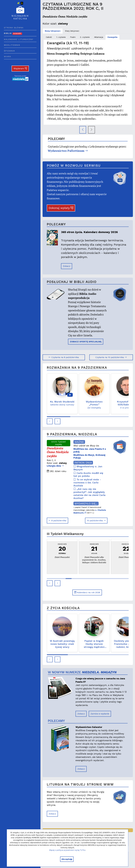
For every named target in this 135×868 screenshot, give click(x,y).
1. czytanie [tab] (61, 37)
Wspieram (20, 68)
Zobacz (67, 266)
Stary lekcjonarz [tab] (72, 31)
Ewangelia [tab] (112, 37)
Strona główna (14, 28)
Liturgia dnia (55, 466)
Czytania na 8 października (64, 357)
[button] (50, 421)
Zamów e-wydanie (100, 714)
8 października (57, 520)
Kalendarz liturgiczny (19, 39)
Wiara (8, 56)
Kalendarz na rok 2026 (87, 592)
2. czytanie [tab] (85, 37)
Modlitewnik (12, 45)
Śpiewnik (9, 51)
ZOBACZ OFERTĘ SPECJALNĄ (86, 342)
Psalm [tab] (73, 37)
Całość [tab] (49, 37)
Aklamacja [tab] (99, 37)
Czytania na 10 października (111, 357)
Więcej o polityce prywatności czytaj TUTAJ (67, 850)
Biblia (13, 33)
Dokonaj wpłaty (61, 208)
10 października (96, 520)
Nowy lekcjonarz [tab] (53, 31)
